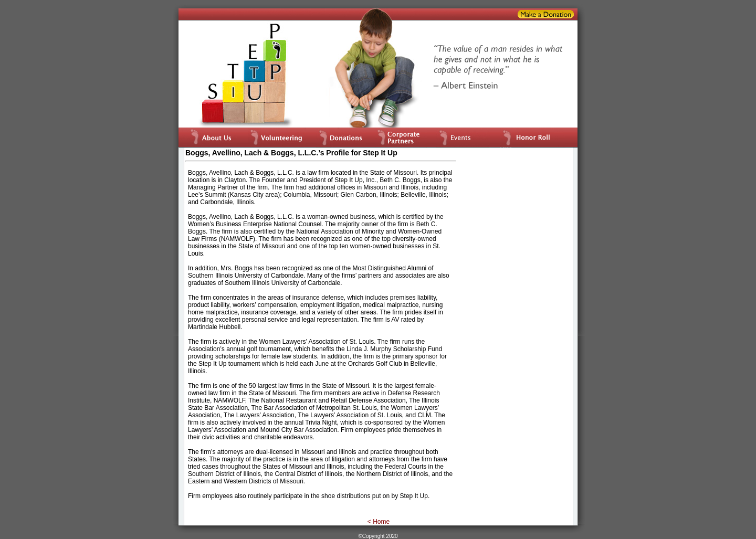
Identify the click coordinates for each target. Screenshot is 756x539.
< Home (379, 522)
